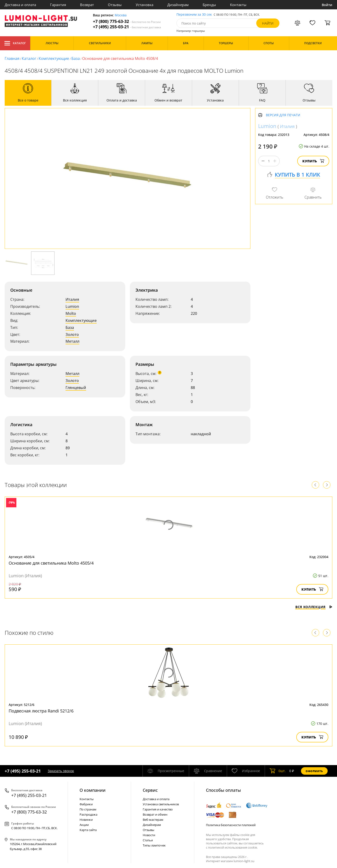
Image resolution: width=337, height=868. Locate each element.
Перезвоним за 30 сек (194, 15)
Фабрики (86, 804)
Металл (72, 341)
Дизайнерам (178, 5)
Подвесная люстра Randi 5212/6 (41, 711)
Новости (149, 835)
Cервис (150, 790)
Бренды (209, 5)
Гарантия (58, 5)
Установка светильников (161, 804)
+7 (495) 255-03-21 (127, 27)
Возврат (87, 5)
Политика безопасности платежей (231, 825)
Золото (72, 334)
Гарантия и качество (158, 809)
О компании (93, 790)
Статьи (148, 840)
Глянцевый (76, 388)
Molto (71, 313)
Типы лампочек (154, 845)
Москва (121, 15)
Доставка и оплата (20, 5)
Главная (12, 58)
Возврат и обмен (155, 814)
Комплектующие (54, 58)
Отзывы (115, 5)
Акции (84, 825)
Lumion (72, 306)
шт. (278, 771)
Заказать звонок (61, 771)
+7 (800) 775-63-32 (127, 21)
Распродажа (88, 814)
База (76, 58)
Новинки (86, 820)
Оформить (314, 771)
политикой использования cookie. (233, 847)
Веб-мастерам (153, 820)
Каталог (15, 43)
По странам (88, 809)
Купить (313, 161)
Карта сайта (88, 830)
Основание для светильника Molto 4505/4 (51, 563)
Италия (72, 299)
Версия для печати (283, 115)
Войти (327, 5)
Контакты (238, 5)
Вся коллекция (314, 607)
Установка (145, 5)
